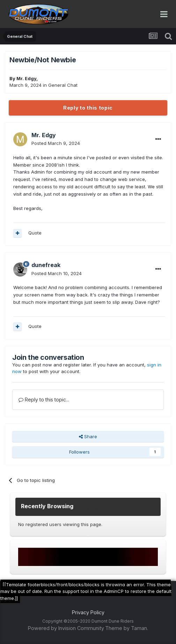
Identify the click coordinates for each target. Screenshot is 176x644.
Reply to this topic (88, 108)
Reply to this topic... (44, 400)
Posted (56, 143)
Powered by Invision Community (66, 628)
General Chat (63, 85)
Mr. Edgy (26, 78)
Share (88, 436)
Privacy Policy (88, 612)
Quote (35, 233)
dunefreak (46, 265)
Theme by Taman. (127, 628)
